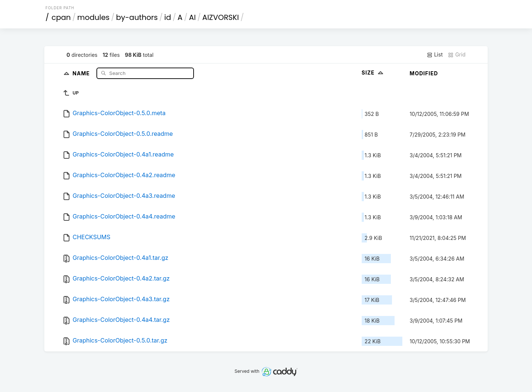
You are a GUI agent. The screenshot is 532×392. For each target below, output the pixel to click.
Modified (424, 73)
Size (373, 73)
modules (93, 17)
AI (192, 17)
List (435, 55)
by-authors (137, 17)
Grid (457, 55)
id (168, 17)
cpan (61, 17)
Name (82, 73)
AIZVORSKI (220, 17)
